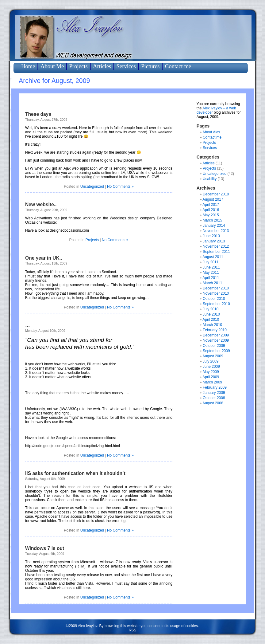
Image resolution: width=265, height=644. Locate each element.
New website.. (41, 204)
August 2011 (213, 257)
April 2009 (211, 377)
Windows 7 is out (45, 548)
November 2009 (216, 340)
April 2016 (211, 210)
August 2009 (213, 356)
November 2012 (216, 246)
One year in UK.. (44, 258)
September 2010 (216, 304)
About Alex (211, 132)
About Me (52, 66)
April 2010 (211, 320)
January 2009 (214, 393)
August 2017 (213, 199)
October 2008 (214, 398)
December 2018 (216, 194)
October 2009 (214, 346)
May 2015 (211, 215)
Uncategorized (92, 187)
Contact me (178, 66)
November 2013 (216, 231)
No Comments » (120, 187)
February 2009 (215, 387)
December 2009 (216, 335)
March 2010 (212, 325)
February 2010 (215, 330)
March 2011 (212, 283)
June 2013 (211, 236)
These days (38, 114)
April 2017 (211, 205)
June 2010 (211, 314)
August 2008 (213, 403)
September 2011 (216, 252)
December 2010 (216, 288)
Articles (102, 66)
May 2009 (211, 372)
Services (126, 66)
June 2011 (211, 267)
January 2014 (214, 226)
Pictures (150, 66)
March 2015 (212, 220)
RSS (133, 630)
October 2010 (214, 299)
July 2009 (211, 361)
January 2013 (214, 241)
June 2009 (211, 367)
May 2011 (211, 273)
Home (28, 66)
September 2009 (216, 351)
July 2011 (211, 262)
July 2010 (211, 309)
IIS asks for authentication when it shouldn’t (75, 473)
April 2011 (211, 278)
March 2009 (212, 382)
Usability (210, 179)
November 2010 (216, 293)
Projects (79, 66)
